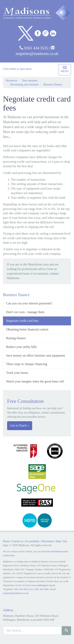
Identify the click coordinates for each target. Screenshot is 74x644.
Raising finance (16, 338)
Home (6, 541)
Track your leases (17, 373)
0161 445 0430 (41, 589)
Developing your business (24, 85)
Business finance (53, 85)
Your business (30, 81)
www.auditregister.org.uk (43, 585)
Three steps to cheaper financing (27, 364)
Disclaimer (47, 541)
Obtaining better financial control (27, 329)
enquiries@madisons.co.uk (16, 593)
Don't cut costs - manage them (25, 312)
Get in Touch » (20, 425)
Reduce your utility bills (21, 347)
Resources (12, 81)
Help (58, 541)
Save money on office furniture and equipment (36, 356)
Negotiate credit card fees (22, 321)
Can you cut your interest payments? (29, 303)
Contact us (18, 541)
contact (54, 273)
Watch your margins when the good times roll (35, 381)
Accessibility (32, 541)
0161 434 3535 (34, 48)
